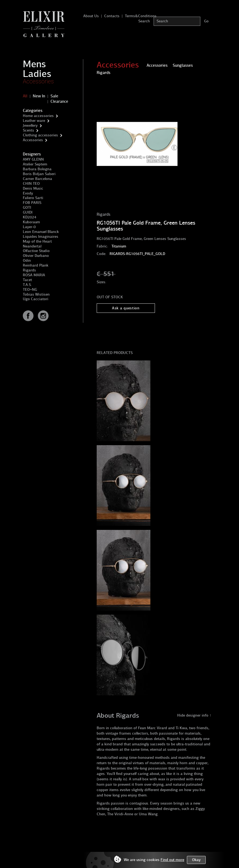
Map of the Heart (37, 241)
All (25, 96)
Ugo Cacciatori (36, 299)
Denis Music (33, 188)
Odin (27, 261)
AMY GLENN (33, 159)
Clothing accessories (40, 135)
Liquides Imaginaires (41, 237)
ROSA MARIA (34, 275)
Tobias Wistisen (36, 294)
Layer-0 (29, 227)
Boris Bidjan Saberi (39, 174)
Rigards (29, 270)
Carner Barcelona (37, 179)
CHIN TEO (31, 184)
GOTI (27, 208)
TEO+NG (30, 290)
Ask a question (126, 308)
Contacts (112, 16)
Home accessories (38, 116)
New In (39, 96)
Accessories (38, 81)
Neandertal (32, 246)
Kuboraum (31, 222)
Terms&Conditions (141, 16)
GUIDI (28, 212)
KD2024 (30, 217)
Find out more (172, 860)
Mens (34, 64)
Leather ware (34, 121)
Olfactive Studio (36, 251)
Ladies (37, 74)
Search (144, 21)
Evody (28, 193)
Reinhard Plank (36, 265)
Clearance (59, 101)
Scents (28, 130)
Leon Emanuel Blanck (41, 232)
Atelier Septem (35, 164)
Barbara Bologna (37, 169)
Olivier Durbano (36, 256)
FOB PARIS (32, 203)
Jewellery (30, 125)
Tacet (27, 280)
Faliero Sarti (33, 198)
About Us (91, 16)
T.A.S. (27, 285)
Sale (54, 96)
